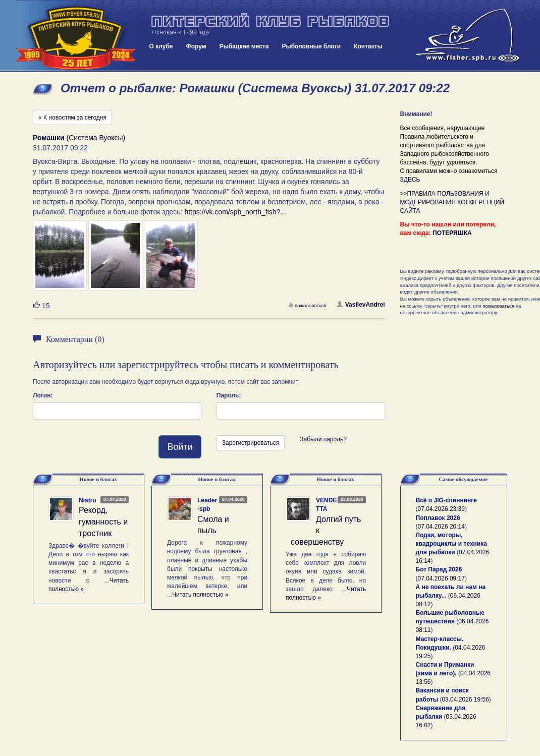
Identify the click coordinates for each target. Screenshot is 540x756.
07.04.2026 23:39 (441, 509)
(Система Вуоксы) (79, 138)
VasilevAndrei (361, 305)
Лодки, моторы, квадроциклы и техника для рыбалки (451, 544)
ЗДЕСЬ (410, 180)
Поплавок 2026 (438, 518)
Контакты (368, 46)
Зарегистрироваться (251, 443)
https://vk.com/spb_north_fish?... (235, 212)
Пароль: (229, 395)
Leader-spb (207, 505)
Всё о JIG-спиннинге (446, 500)
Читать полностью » (200, 595)
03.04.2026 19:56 (465, 700)
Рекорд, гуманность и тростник (103, 522)
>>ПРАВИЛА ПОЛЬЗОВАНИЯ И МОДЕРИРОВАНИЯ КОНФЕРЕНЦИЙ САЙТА (452, 202)
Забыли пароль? (323, 439)
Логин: (43, 395)
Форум (196, 46)
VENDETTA (326, 505)
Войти (180, 447)
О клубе (161, 46)
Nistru (88, 500)
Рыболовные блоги (311, 46)
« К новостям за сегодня (72, 118)
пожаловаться (307, 305)
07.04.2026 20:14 (441, 527)
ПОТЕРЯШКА (452, 233)
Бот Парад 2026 (439, 569)
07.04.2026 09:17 (441, 578)
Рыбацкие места (244, 46)
